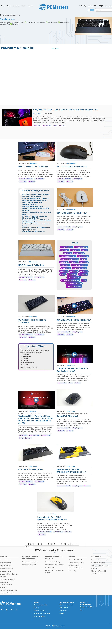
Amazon (25, 359)
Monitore (37, 126)
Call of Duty (76, 250)
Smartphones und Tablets (30, 562)
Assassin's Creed (82, 247)
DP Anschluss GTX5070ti (31, 218)
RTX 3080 (74, 271)
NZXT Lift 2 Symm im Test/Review (72, 213)
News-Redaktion (38, 114)
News (2, 6)
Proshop (25, 364)
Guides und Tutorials (74, 286)
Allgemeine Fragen (97, 560)
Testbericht (23, 182)
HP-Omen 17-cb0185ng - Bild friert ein (35, 216)
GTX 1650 (84, 262)
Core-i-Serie (84, 274)
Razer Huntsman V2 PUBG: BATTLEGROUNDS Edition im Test (71, 471)
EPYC (63, 274)
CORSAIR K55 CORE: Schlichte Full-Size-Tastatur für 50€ (72, 370)
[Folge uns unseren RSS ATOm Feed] (16, 610)
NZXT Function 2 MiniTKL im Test (33, 167)
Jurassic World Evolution (71, 259)
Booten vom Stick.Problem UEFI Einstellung (37, 220)
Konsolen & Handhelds (98, 563)
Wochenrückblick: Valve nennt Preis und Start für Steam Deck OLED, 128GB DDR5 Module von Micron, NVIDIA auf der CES (36, 420)
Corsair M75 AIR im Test (67, 416)
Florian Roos (32, 411)
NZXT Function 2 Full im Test (31, 265)
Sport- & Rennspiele (97, 574)
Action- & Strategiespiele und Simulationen (100, 567)
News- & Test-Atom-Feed (42, 614)
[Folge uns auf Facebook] (11, 610)
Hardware (16, 6)
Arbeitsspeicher (34, 435)
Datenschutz (64, 608)
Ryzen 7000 (73, 274)
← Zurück (29, 544)
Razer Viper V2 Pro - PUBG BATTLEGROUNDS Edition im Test (52, 518)
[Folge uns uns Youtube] (6, 610)
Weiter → (29, 547)
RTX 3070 (64, 271)
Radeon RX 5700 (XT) (80, 265)
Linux (85, 280)
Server (24, 6)
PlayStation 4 (79, 253)
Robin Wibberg (33, 317)
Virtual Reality (83, 256)
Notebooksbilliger (29, 363)
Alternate (26, 355)
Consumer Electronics (29, 565)
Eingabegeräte (47, 126)
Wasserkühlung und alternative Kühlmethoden (55, 566)
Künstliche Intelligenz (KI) (71, 280)
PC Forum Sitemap (40, 617)
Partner (62, 614)
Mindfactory (27, 357)
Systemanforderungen (75, 283)
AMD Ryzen (66, 265)
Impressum (63, 611)
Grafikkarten (23, 435)
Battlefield (65, 250)
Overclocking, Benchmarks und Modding (55, 571)
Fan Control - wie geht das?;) (32, 197)
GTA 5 (85, 250)
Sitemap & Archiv (39, 611)
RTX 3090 (84, 271)
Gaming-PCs (93, 6)
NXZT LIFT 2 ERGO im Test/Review (72, 167)
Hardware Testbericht (26, 179)
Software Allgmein (74, 571)
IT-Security (83, 6)
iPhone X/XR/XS (67, 247)
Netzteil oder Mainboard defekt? (33, 206)
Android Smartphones (68, 256)
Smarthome (66, 268)
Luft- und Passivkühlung (52, 562)
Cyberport (26, 361)
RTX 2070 (74, 262)
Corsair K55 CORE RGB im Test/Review (74, 320)
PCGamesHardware (66, 605)
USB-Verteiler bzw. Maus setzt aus (34, 232)
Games (31, 6)
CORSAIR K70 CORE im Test (31, 469)
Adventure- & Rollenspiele (99, 571)
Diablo (84, 259)
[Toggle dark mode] (91, 10)
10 (65, 544)
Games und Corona (80, 268)
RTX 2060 (64, 262)
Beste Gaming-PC (74, 277)
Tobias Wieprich (33, 163)
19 (77, 544)
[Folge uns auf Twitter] (2, 610)
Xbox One (68, 253)
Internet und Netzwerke (75, 568)
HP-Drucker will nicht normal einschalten (36, 195)
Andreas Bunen (71, 365)
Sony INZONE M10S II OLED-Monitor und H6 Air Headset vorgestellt (66, 110)
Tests (9, 6)
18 (73, 544)
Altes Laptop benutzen (30, 222)
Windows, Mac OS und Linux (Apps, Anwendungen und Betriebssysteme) (77, 563)
